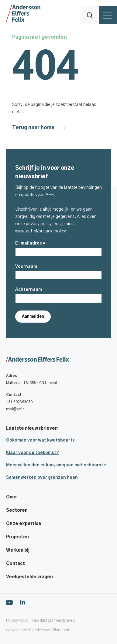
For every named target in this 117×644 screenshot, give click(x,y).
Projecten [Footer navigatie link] (17, 537)
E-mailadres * (30, 243)
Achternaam (29, 290)
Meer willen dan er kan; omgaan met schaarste (56, 465)
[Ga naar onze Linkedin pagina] (23, 602)
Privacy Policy (17, 620)
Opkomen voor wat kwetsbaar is (40, 440)
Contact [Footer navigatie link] (15, 564)
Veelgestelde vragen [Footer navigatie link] (29, 577)
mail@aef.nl (16, 409)
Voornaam (26, 267)
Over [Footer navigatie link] (12, 497)
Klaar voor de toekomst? (33, 453)
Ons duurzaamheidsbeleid (54, 620)
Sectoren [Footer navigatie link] (17, 511)
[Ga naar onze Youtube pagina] (9, 602)
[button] (90, 15)
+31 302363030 (19, 402)
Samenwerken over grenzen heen (42, 478)
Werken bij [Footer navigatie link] (18, 550)
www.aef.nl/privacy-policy (41, 231)
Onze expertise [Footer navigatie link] (24, 524)
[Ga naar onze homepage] (62, 360)
